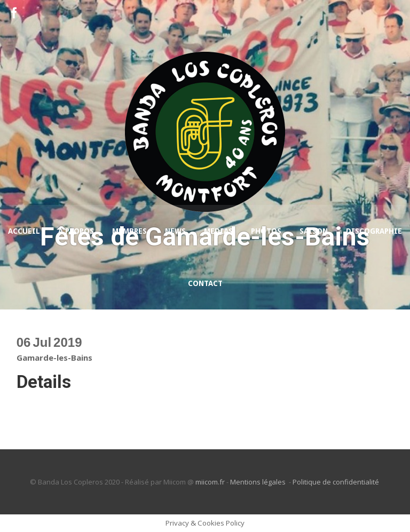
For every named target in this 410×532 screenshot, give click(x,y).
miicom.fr (210, 482)
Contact (205, 283)
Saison (314, 231)
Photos (266, 231)
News (175, 231)
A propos (76, 231)
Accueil (24, 231)
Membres (129, 231)
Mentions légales (259, 482)
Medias (218, 231)
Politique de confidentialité (337, 482)
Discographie (374, 231)
